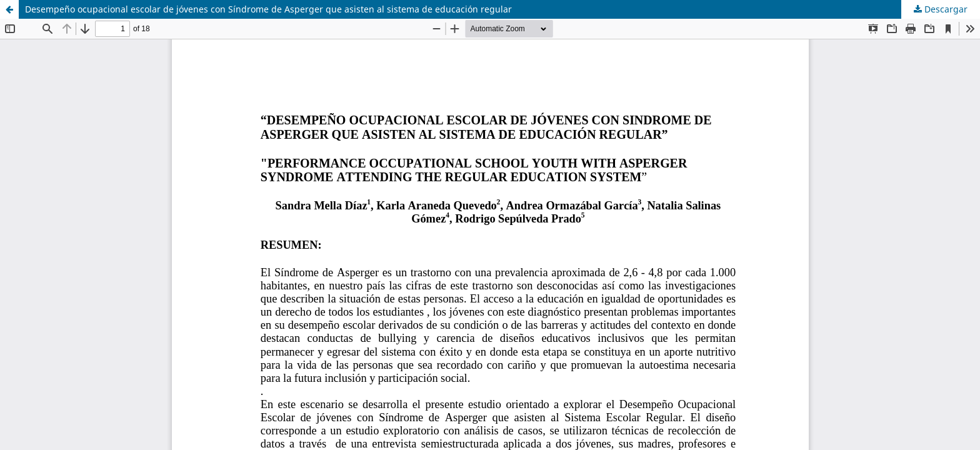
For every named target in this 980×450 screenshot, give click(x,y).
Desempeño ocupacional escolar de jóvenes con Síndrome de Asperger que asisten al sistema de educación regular (268, 9)
